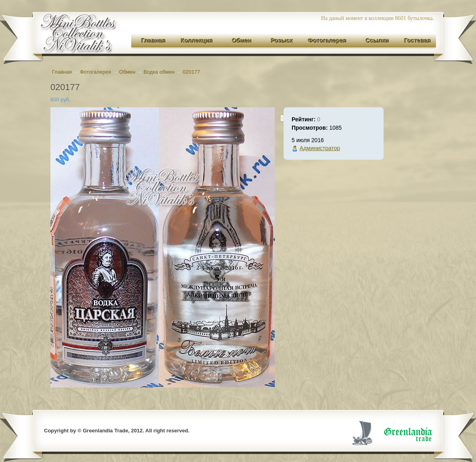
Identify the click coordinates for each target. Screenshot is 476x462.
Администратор (320, 148)
